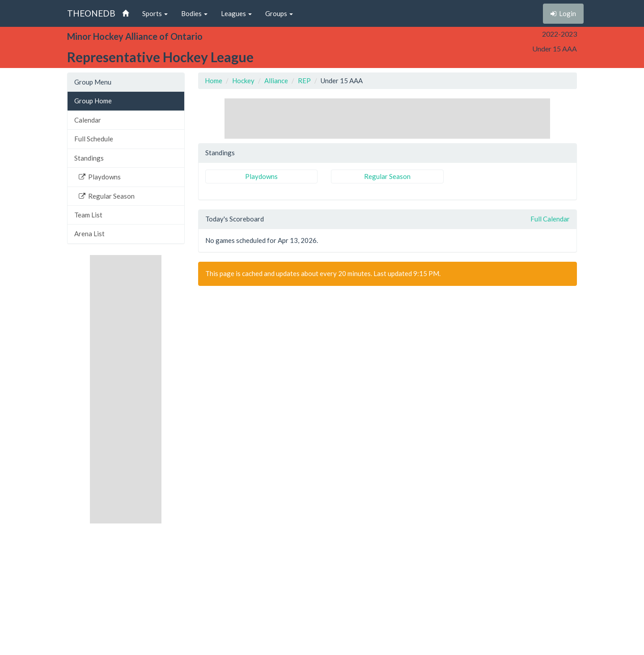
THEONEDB (91, 13)
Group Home (93, 101)
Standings (89, 158)
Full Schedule (94, 139)
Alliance (276, 81)
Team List (88, 215)
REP (304, 81)
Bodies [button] (194, 13)
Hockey (243, 81)
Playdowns (100, 177)
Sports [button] (155, 13)
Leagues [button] (236, 13)
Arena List (89, 234)
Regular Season (107, 196)
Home (214, 81)
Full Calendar (550, 219)
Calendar (88, 120)
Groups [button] (279, 13)
